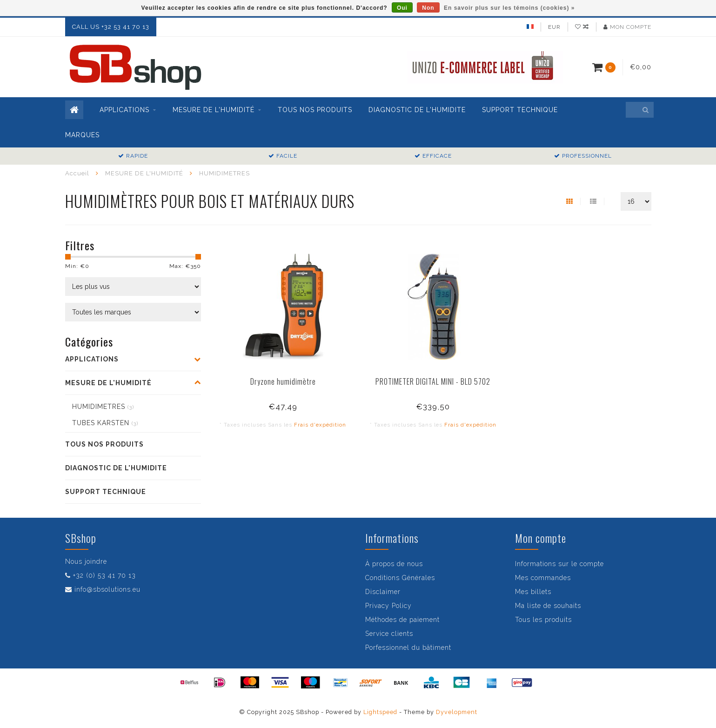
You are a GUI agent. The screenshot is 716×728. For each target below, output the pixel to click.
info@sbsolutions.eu (107, 589)
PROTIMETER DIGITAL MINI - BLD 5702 (433, 381)
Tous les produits (543, 620)
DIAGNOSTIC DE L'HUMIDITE (417, 110)
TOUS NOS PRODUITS (315, 110)
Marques (82, 135)
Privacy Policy (388, 606)
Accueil (77, 173)
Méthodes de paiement (402, 620)
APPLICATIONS (124, 110)
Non (428, 8)
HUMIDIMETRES (103, 407)
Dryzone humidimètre (283, 381)
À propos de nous (394, 564)
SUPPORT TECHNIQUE (520, 110)
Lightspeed (380, 712)
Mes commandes (543, 578)
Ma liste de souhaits (548, 606)
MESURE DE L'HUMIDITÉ (214, 110)
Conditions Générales (400, 578)
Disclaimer (383, 592)
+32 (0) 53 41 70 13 (104, 575)
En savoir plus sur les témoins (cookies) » (509, 8)
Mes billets (533, 592)
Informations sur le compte (559, 564)
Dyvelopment (457, 712)
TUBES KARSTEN (105, 423)
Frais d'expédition (320, 425)
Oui (402, 8)
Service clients (389, 634)
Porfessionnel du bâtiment (408, 648)
